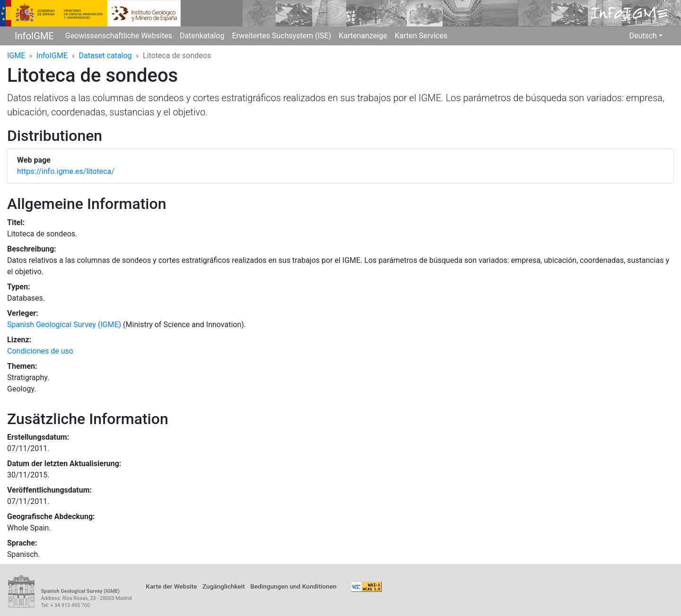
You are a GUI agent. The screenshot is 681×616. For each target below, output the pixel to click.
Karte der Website (171, 586)
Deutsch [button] (643, 36)
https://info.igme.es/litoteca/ (66, 171)
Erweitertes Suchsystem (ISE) (281, 36)
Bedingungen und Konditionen (293, 586)
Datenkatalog (202, 36)
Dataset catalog (105, 56)
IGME (16, 56)
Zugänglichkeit (224, 586)
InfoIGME (34, 36)
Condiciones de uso (40, 351)
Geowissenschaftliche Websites (119, 36)
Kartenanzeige (363, 36)
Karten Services (421, 36)
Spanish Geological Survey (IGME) (64, 325)
